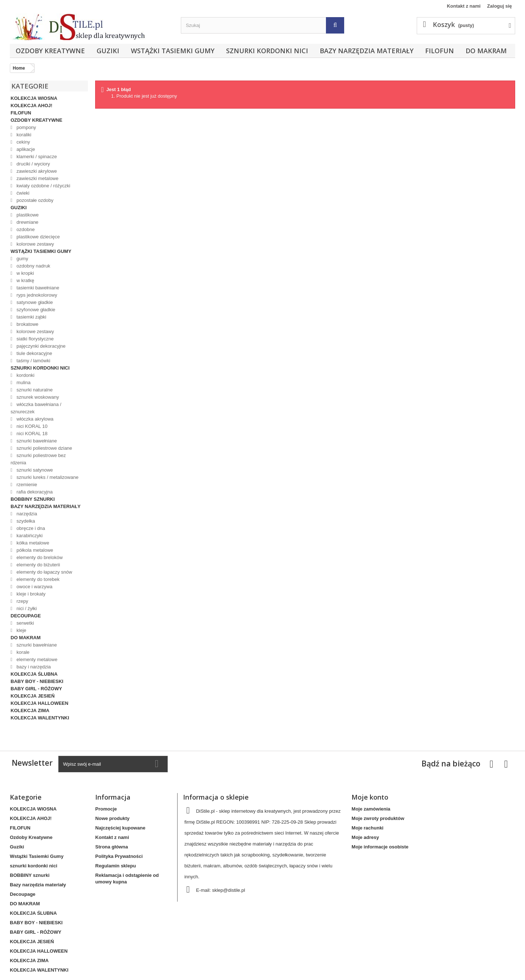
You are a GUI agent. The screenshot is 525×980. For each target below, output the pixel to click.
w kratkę (25, 280)
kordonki (25, 375)
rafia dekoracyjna (34, 492)
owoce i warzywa (34, 587)
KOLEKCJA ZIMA (30, 710)
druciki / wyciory (33, 164)
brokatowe (27, 324)
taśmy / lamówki (33, 361)
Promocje (106, 809)
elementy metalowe (36, 659)
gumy (22, 259)
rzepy (22, 601)
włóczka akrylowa (34, 419)
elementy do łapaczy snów (44, 572)
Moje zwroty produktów (378, 818)
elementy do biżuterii (38, 565)
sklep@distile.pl (229, 890)
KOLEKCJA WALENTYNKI (40, 718)
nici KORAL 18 (31, 434)
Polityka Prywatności (119, 856)
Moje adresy (365, 837)
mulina (23, 382)
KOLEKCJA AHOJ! (32, 106)
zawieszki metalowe (37, 178)
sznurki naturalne (34, 390)
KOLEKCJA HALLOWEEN (39, 703)
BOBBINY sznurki (33, 499)
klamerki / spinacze (36, 157)
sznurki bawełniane (36, 441)
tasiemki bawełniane (37, 288)
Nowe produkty (112, 818)
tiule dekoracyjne (34, 353)
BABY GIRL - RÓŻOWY (36, 689)
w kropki (25, 273)
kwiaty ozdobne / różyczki (43, 186)
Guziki (108, 51)
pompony (26, 127)
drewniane (27, 222)
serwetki (25, 623)
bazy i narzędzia (33, 667)
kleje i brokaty (30, 594)
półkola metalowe (34, 550)
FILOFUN (440, 51)
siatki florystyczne (34, 339)
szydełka (25, 521)
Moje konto (370, 797)
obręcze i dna (30, 528)
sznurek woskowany (37, 397)
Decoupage (26, 616)
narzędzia (26, 514)
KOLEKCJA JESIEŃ (33, 696)
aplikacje (25, 149)
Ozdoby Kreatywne (50, 51)
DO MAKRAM (486, 51)
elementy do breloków (39, 557)
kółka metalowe (32, 543)
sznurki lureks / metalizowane (47, 477)
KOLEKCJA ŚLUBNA (34, 674)
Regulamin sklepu (115, 866)
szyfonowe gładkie (35, 310)
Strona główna (112, 847)
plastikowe (27, 215)
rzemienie (26, 485)
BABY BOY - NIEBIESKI (37, 681)
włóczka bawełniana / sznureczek (36, 408)
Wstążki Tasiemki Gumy (173, 51)
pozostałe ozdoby (34, 200)
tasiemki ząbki (31, 317)
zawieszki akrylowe (36, 171)
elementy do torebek (37, 579)
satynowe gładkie (34, 302)
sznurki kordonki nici (267, 51)
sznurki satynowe (34, 470)
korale (22, 652)
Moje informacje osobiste (380, 847)
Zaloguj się (499, 6)
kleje (21, 630)
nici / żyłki (26, 608)
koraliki (23, 135)
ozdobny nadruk (33, 266)
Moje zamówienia (371, 809)
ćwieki (22, 193)
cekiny (23, 142)
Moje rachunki (367, 828)
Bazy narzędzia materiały (367, 51)
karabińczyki (29, 536)
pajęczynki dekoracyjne (40, 346)
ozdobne (25, 229)
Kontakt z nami (464, 6)
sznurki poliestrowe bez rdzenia (38, 459)
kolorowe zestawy (35, 244)
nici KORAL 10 (31, 426)
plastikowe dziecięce (38, 237)
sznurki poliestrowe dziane (44, 448)
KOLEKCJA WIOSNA (34, 98)
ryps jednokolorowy (36, 295)
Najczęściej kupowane (120, 828)
